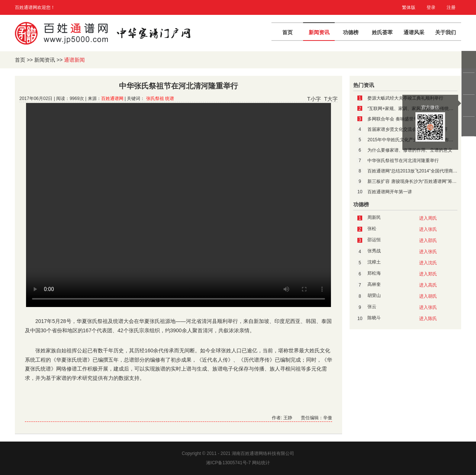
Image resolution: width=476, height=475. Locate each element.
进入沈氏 (428, 263)
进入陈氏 (428, 319)
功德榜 (351, 32)
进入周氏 (428, 218)
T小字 (314, 99)
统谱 (170, 98)
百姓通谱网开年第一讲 (390, 192)
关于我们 (446, 32)
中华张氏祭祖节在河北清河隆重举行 (403, 161)
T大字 (331, 99)
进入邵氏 (428, 240)
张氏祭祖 (155, 98)
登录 (431, 7)
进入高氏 (428, 285)
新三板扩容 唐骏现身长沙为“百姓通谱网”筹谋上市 (416, 181)
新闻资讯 (319, 32)
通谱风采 (414, 32)
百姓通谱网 (112, 98)
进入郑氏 (428, 274)
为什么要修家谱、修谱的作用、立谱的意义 (410, 150)
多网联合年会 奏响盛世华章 (395, 119)
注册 (451, 7)
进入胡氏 (428, 296)
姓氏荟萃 (382, 32)
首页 (287, 32)
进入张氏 (428, 229)
